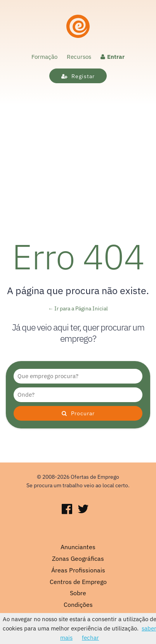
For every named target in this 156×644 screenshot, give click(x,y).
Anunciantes (78, 547)
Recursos (79, 57)
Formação (44, 57)
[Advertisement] (78, 155)
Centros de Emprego (78, 582)
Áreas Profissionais (78, 570)
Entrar (113, 57)
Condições (78, 605)
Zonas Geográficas (78, 558)
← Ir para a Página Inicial (78, 308)
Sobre (78, 593)
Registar (78, 76)
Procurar (78, 413)
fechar (90, 638)
